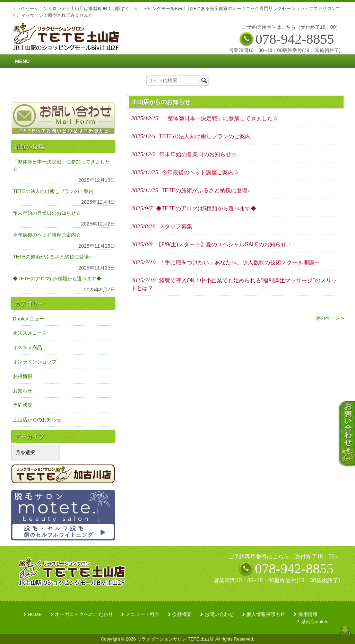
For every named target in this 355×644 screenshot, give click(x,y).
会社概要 (182, 614)
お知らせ (23, 391)
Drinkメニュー (28, 319)
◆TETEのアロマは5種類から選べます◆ (57, 279)
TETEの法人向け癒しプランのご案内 (53, 191)
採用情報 (308, 614)
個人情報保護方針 (266, 614)
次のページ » (330, 318)
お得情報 (23, 376)
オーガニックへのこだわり (84, 614)
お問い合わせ (219, 614)
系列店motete (315, 622)
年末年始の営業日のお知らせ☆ (47, 213)
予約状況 (23, 405)
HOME (35, 614)
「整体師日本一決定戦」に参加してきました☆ (61, 166)
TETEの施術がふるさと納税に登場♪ (52, 257)
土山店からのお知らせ (37, 420)
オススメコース (30, 333)
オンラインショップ (35, 362)
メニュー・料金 (142, 614)
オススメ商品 (27, 347)
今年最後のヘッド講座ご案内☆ (47, 235)
